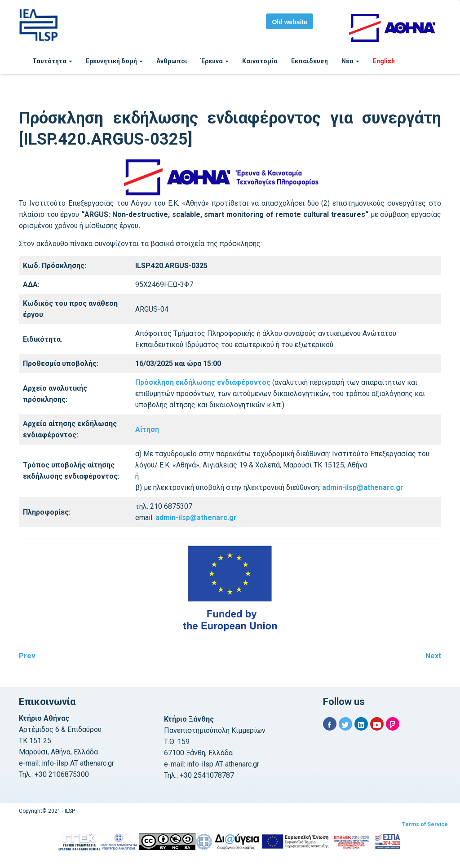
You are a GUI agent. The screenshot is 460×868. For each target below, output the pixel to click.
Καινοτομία (260, 61)
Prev (27, 656)
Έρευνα (215, 61)
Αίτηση (147, 430)
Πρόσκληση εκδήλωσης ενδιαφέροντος (203, 382)
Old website (290, 22)
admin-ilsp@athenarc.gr (363, 487)
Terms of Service (425, 824)
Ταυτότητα (52, 61)
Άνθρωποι (172, 61)
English (384, 61)
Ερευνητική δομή (114, 61)
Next (433, 656)
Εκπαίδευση (310, 61)
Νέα (350, 61)
